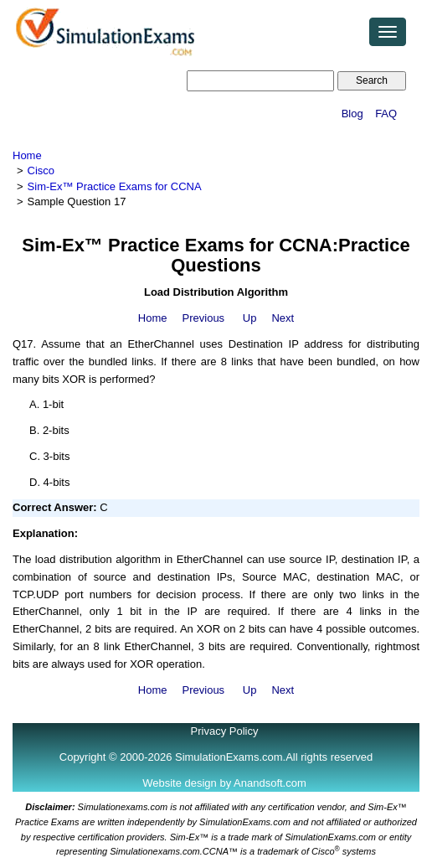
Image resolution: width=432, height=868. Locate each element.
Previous (204, 318)
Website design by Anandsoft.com (224, 783)
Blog (352, 114)
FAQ (386, 114)
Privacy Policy (225, 731)
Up (250, 318)
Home (27, 155)
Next (283, 318)
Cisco (41, 170)
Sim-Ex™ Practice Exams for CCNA (115, 186)
